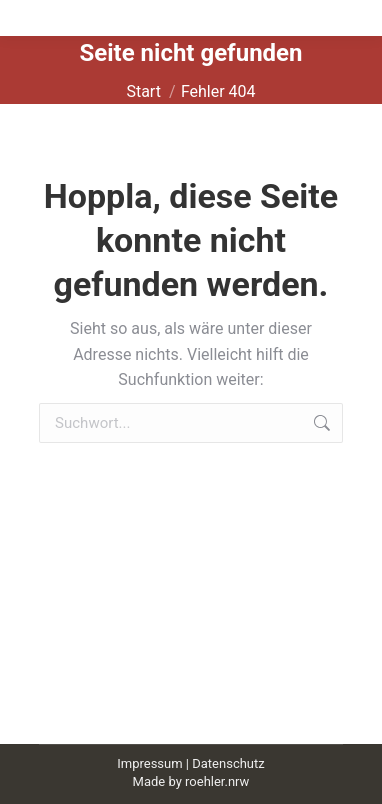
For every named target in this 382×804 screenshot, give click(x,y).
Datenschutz (228, 763)
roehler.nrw (217, 781)
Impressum (149, 763)
